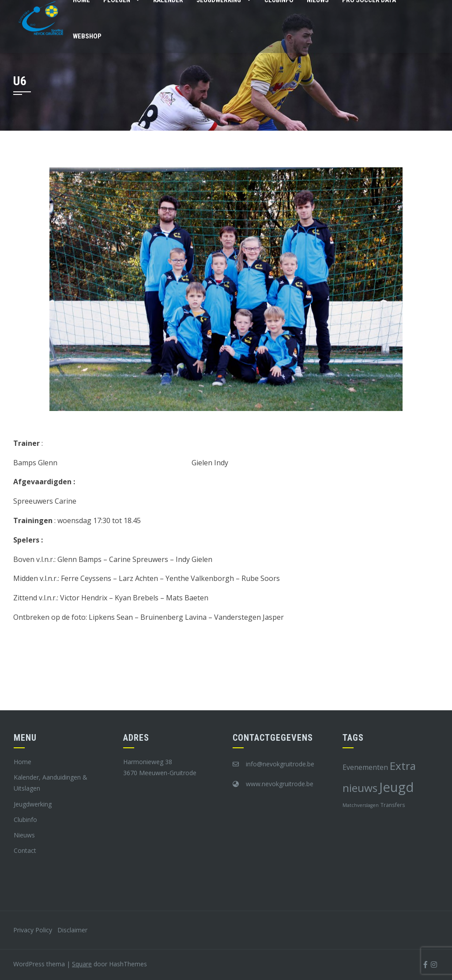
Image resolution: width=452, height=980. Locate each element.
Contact (25, 850)
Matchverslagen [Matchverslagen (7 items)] (361, 805)
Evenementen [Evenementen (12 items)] (365, 767)
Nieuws (24, 835)
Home (23, 762)
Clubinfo (25, 820)
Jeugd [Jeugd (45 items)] (397, 787)
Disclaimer (72, 930)
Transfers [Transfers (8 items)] (393, 805)
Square (82, 964)
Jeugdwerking (33, 804)
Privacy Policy (33, 930)
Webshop (87, 36)
